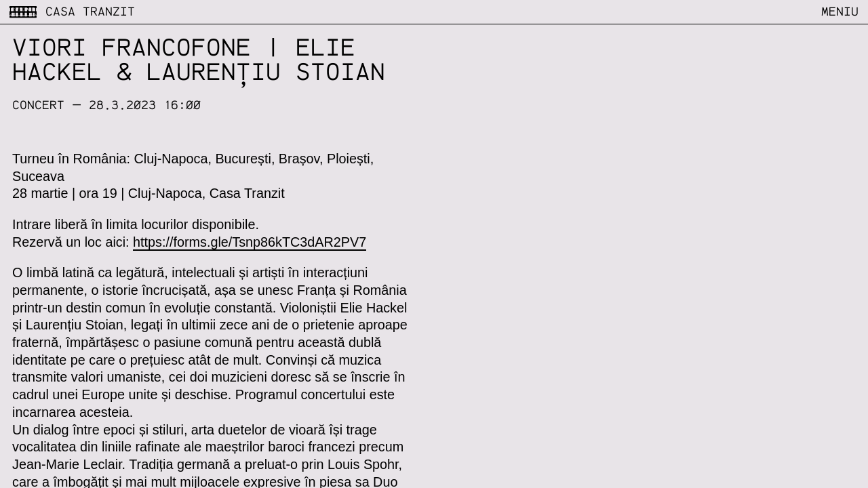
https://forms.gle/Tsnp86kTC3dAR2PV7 (250, 242)
